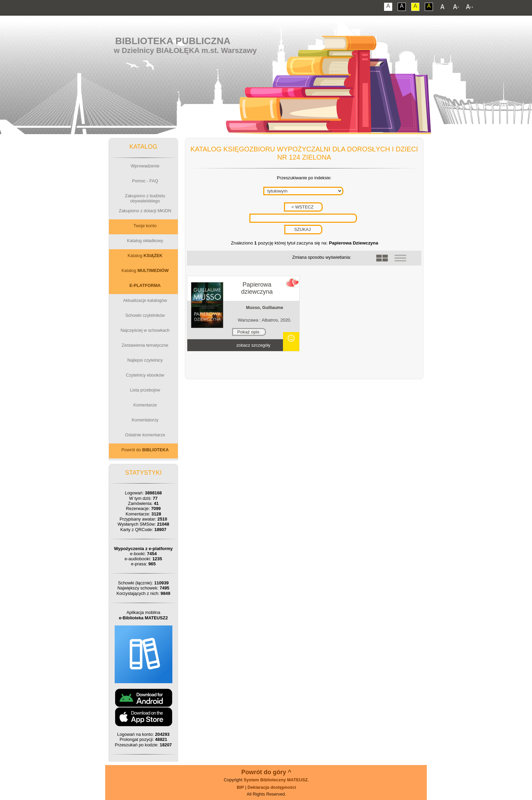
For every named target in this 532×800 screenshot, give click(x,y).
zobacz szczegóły (253, 345)
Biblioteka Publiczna (173, 41)
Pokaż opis (248, 332)
